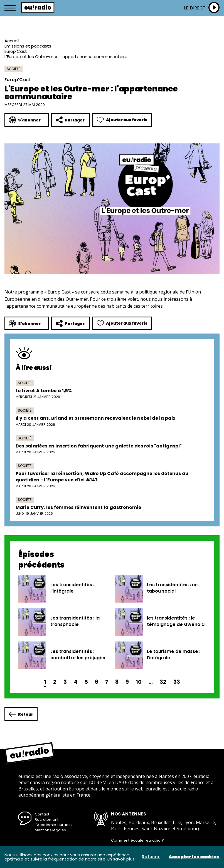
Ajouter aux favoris (122, 120)
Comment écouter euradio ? (137, 840)
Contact (42, 814)
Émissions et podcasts (28, 46)
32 (163, 682)
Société (13, 69)
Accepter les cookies (194, 857)
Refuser (151, 857)
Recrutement (47, 819)
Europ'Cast (16, 51)
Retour (21, 714)
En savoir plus (121, 859)
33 (177, 682)
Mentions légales (50, 830)
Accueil (12, 41)
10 (139, 682)
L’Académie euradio (53, 825)
